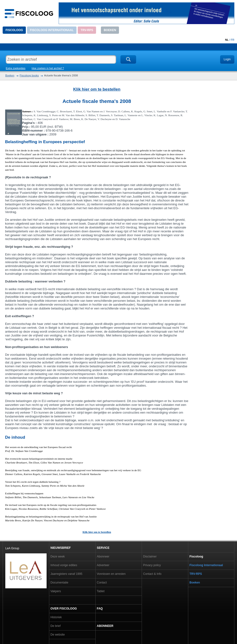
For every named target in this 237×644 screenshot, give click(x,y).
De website (58, 635)
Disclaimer (150, 557)
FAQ (100, 609)
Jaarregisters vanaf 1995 (66, 574)
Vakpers (56, 591)
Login (227, 59)
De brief (56, 626)
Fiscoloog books (29, 75)
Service (103, 548)
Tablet (101, 591)
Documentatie (59, 583)
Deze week (58, 557)
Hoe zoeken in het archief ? (48, 68)
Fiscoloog (14, 30)
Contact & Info (152, 574)
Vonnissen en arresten (111, 574)
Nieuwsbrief (61, 548)
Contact (102, 583)
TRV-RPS (87, 30)
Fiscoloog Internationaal (52, 30)
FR (233, 40)
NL (227, 40)
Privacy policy (152, 565)
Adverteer (103, 565)
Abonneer (103, 557)
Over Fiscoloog (64, 609)
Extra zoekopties (16, 68)
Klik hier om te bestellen (97, 89)
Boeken (110, 30)
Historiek (56, 617)
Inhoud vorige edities (64, 565)
